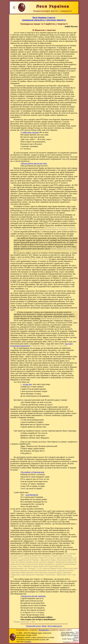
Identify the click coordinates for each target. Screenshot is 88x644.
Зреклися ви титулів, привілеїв (33, 596)
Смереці (28, 642)
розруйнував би (32, 495)
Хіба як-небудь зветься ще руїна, (34, 163)
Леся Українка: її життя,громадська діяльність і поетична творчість (44, 19)
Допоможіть (44, 630)
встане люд (28, 384)
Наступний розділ (55, 626)
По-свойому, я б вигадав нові (33, 472)
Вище (44, 626)
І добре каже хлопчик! (30, 132)
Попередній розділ (33, 626)
